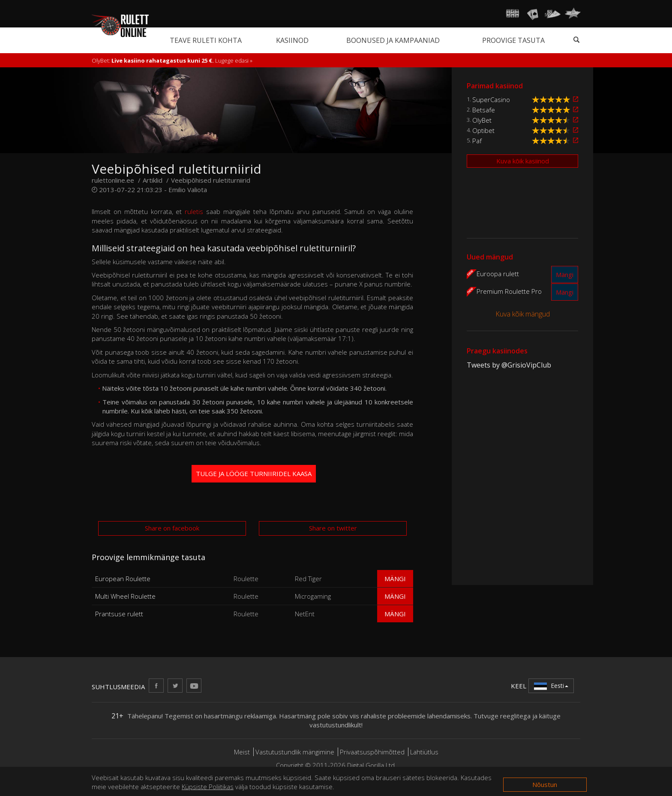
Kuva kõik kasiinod (523, 161)
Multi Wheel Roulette (125, 596)
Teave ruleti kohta (206, 40)
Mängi (395, 579)
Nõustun (545, 784)
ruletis (194, 211)
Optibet (483, 130)
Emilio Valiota (188, 190)
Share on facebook (172, 528)
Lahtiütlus (424, 752)
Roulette (246, 579)
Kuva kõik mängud (523, 314)
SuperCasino (491, 99)
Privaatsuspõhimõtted (372, 752)
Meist (242, 752)
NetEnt (305, 614)
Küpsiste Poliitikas (208, 787)
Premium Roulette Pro (509, 291)
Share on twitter (333, 528)
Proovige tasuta (513, 40)
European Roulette (123, 579)
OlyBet (482, 120)
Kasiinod (292, 40)
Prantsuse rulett (119, 614)
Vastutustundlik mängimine (295, 752)
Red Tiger (308, 579)
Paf (477, 141)
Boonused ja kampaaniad (393, 40)
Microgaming (313, 596)
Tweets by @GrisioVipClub (509, 365)
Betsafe (484, 110)
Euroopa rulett (498, 273)
